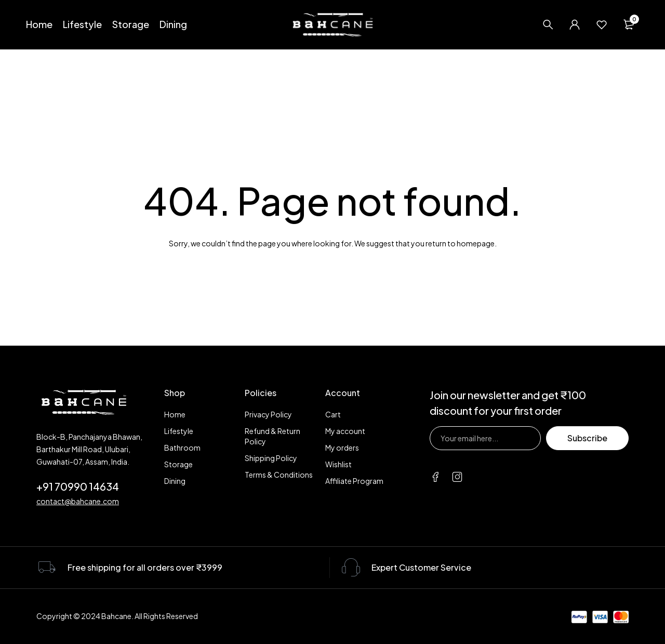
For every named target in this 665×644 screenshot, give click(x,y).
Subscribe (587, 438)
